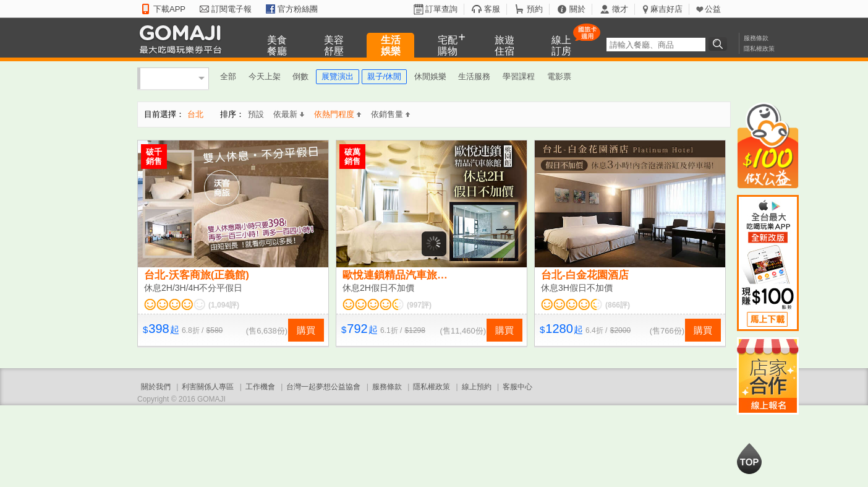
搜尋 (720, 44)
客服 (492, 9)
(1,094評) (224, 305)
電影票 (559, 76)
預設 (256, 114)
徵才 (620, 9)
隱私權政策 (759, 49)
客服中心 (517, 387)
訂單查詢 (441, 9)
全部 (228, 76)
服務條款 (756, 38)
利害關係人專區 (208, 387)
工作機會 (260, 387)
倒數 (300, 76)
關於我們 (156, 387)
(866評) (618, 305)
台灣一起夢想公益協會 (323, 387)
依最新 (289, 114)
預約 (535, 9)
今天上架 (265, 76)
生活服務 (474, 76)
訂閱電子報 (232, 9)
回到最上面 (749, 459)
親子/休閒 (385, 76)
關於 (577, 9)
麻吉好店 (666, 9)
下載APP (169, 9)
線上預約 (477, 387)
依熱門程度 (338, 114)
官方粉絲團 (298, 9)
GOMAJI (184, 39)
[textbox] (656, 45)
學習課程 (519, 76)
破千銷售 (154, 157)
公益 (713, 9)
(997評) (419, 305)
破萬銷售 (352, 157)
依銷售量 (390, 114)
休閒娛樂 (430, 76)
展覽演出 (338, 76)
